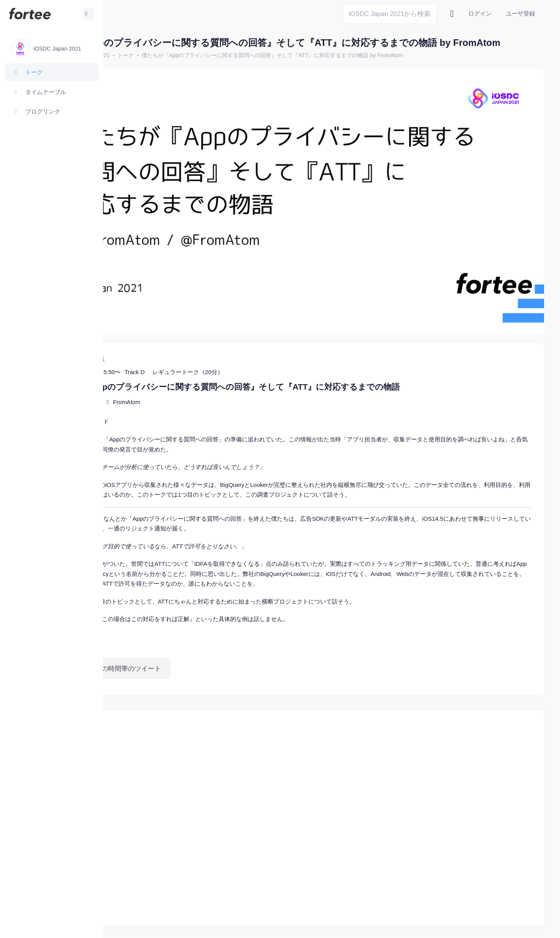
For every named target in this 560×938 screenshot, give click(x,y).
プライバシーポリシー (513, 926)
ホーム (129, 68)
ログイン (480, 13)
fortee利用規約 (453, 926)
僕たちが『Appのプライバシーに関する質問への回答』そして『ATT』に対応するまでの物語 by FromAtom (355, 68)
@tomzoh (255, 926)
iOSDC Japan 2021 (169, 68)
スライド (180, 391)
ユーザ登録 (521, 13)
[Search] (390, 13)
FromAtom (209, 372)
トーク (208, 68)
